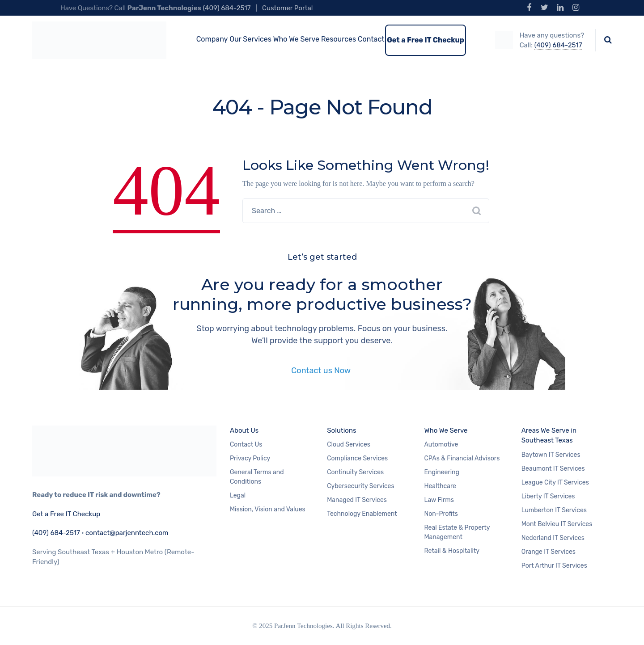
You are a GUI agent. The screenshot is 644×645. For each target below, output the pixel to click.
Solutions (341, 430)
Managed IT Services (357, 500)
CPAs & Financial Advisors (462, 458)
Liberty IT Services (548, 496)
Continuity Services (355, 472)
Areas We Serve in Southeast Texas (549, 436)
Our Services (250, 39)
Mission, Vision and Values (268, 509)
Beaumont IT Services (553, 469)
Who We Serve (296, 39)
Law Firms (439, 500)
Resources (339, 39)
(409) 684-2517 (227, 8)
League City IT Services (555, 483)
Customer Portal (288, 8)
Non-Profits (441, 514)
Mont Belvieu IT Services (557, 524)
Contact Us (246, 445)
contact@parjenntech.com (127, 533)
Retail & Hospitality (452, 551)
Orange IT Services (549, 552)
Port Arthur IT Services (554, 566)
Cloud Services (349, 445)
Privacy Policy (250, 458)
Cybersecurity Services (360, 486)
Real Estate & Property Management (457, 532)
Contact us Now (322, 371)
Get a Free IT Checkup (426, 40)
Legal (238, 495)
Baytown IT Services (551, 455)
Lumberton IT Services (554, 510)
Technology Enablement (362, 514)
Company (212, 39)
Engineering (442, 472)
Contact (371, 39)
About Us (244, 430)
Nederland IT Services (553, 538)
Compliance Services (357, 458)
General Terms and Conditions (257, 477)
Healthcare (440, 486)
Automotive (441, 445)
